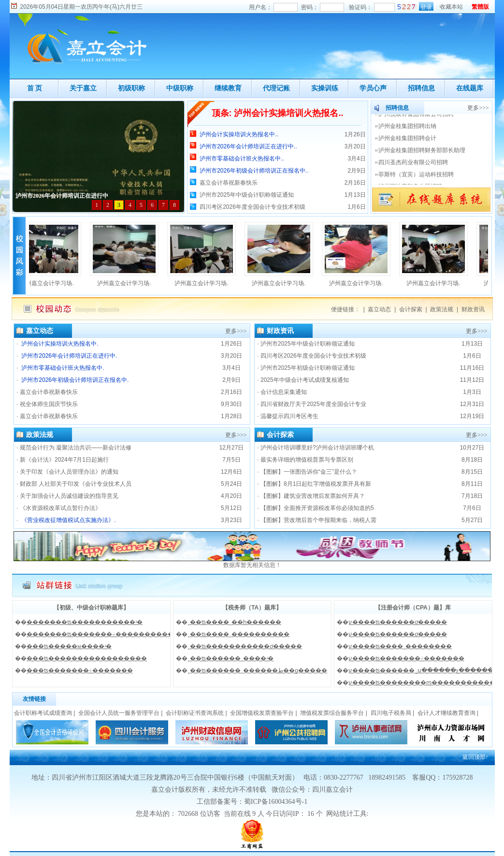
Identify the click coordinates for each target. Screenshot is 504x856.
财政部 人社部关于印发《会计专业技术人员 (76, 484)
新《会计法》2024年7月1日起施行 (64, 460)
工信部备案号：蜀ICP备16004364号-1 (252, 802)
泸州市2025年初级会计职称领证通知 (308, 368)
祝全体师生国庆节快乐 (49, 404)
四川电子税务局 (391, 713)
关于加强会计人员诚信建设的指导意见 (69, 496)
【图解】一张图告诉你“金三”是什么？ (309, 472)
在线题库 (470, 88)
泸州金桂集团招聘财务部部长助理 (423, 156)
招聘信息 (421, 88)
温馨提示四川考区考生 (289, 416)
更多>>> (478, 108)
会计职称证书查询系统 (195, 713)
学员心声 (373, 88)
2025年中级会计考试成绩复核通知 (305, 380)
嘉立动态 (379, 309)
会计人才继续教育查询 (446, 713)
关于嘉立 (83, 88)
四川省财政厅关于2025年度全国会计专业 (313, 404)
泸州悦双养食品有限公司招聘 (417, 120)
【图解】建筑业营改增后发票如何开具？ (313, 496)
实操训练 (325, 88)
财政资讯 (473, 309)
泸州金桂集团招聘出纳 (408, 132)
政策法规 (442, 309)
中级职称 (180, 88)
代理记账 (276, 88)
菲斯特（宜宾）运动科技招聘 (417, 180)
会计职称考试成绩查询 (43, 713)
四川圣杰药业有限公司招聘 (414, 168)
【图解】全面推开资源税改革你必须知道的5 (317, 508)
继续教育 (228, 88)
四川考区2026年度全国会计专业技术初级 (252, 207)
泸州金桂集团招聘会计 (408, 144)
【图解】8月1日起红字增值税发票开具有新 (316, 484)
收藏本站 (451, 7)
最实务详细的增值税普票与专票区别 (307, 460)
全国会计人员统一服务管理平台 (119, 713)
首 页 (35, 88)
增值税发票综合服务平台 (332, 713)
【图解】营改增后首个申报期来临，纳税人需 (318, 520)
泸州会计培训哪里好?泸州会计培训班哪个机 (317, 448)
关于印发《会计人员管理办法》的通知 (69, 472)
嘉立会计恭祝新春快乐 (229, 183)
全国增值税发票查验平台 (262, 713)
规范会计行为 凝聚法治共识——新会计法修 (76, 448)
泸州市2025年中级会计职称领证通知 (247, 195)
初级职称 (131, 88)
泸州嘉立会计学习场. (49, 283)
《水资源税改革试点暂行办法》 (60, 508)
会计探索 (411, 309)
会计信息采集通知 (284, 392)
